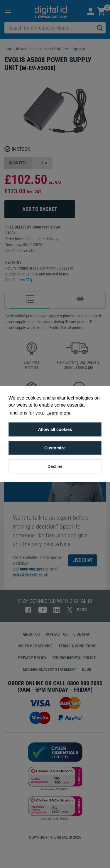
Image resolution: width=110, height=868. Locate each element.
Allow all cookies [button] (55, 429)
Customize (55, 448)
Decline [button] (55, 466)
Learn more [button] (58, 413)
